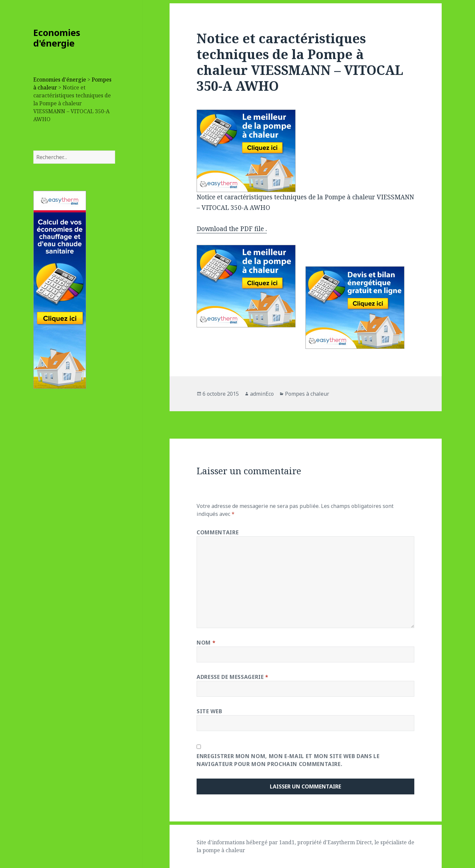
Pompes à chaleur (307, 394)
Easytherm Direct (350, 842)
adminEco (262, 394)
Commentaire (218, 532)
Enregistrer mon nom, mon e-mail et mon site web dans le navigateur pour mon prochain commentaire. (288, 760)
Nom (206, 643)
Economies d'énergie (57, 38)
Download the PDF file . (232, 229)
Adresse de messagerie (233, 677)
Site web (209, 711)
